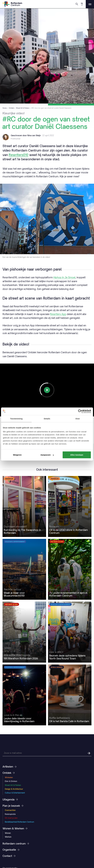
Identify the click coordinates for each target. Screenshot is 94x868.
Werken (8, 837)
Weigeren (17, 455)
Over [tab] (78, 419)
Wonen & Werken (15, 828)
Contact (9, 856)
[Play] (47, 390)
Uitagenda (10, 800)
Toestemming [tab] (16, 419)
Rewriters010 (19, 155)
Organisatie (11, 850)
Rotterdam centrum (16, 844)
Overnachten (10, 810)
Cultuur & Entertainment (15, 793)
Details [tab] (47, 419)
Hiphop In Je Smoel (64, 277)
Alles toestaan (77, 455)
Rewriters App (58, 314)
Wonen (8, 833)
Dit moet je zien (11, 818)
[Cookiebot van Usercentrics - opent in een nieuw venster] (80, 411)
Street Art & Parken (13, 785)
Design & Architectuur (14, 789)
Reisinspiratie (10, 814)
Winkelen (9, 777)
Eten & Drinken (11, 781)
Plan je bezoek (13, 806)
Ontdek (9, 773)
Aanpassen (47, 455)
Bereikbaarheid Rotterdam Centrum (19, 822)
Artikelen (10, 767)
